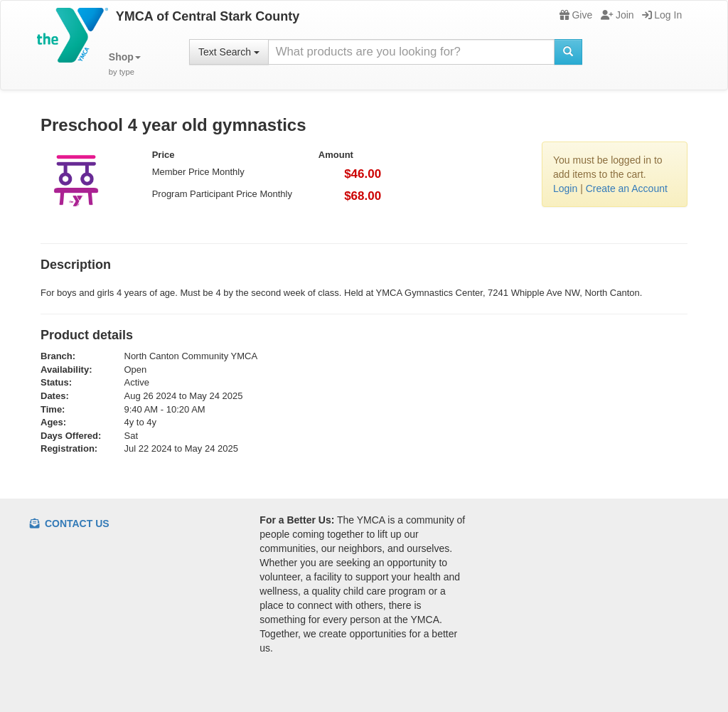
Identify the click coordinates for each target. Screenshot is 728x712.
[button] (125, 64)
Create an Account (627, 188)
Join (617, 15)
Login (565, 188)
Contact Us (70, 524)
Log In (662, 15)
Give (576, 15)
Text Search (229, 52)
